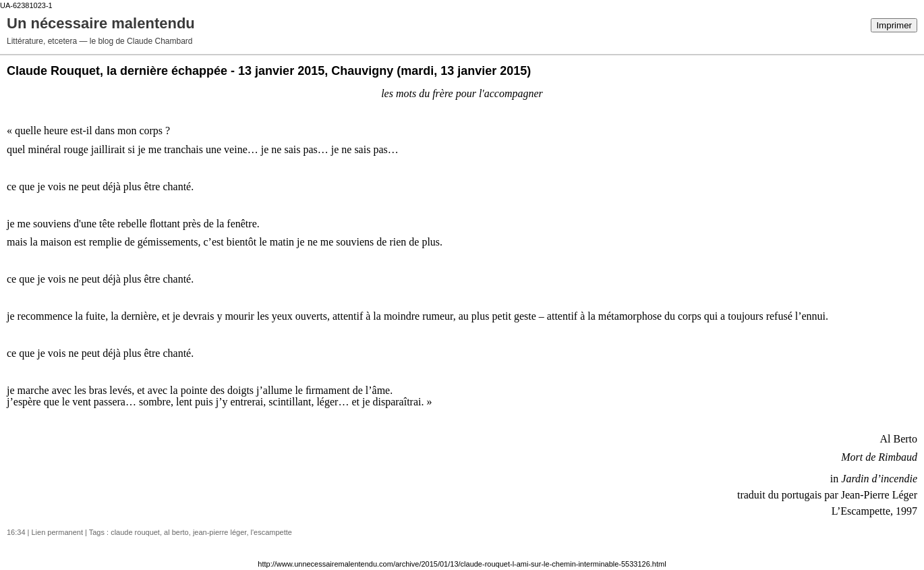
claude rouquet (135, 532)
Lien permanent (57, 532)
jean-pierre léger (220, 532)
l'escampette (271, 532)
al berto (176, 532)
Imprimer (894, 25)
